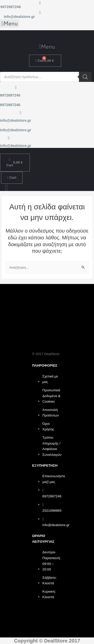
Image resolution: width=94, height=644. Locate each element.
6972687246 (11, 7)
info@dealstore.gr (19, 17)
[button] (10, 24)
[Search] (85, 77)
